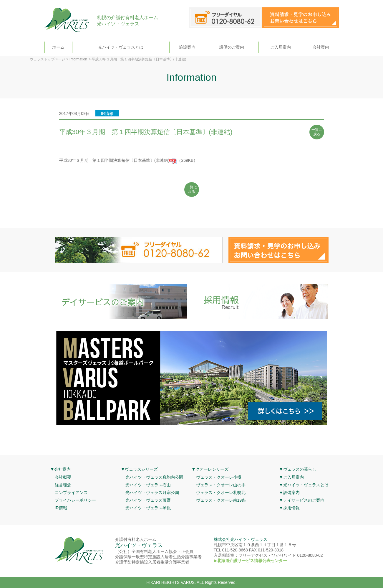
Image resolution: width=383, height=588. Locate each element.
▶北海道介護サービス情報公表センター (250, 561)
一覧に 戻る (317, 132)
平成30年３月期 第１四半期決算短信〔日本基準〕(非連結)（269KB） (129, 160)
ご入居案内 (281, 47)
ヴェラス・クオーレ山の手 (221, 485)
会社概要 (63, 477)
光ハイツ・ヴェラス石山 (148, 485)
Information (78, 59)
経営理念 (63, 485)
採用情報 (291, 508)
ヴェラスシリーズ (141, 469)
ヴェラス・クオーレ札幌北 (221, 493)
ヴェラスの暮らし (300, 469)
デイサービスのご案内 (304, 500)
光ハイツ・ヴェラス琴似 (148, 508)
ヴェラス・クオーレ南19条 (221, 500)
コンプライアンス (71, 493)
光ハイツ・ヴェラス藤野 (148, 500)
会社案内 (321, 47)
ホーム (58, 47)
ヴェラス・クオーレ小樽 (219, 477)
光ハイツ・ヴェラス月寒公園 (152, 493)
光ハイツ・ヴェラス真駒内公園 (154, 477)
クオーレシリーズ (212, 469)
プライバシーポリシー (75, 500)
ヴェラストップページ (47, 59)
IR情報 (61, 508)
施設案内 (187, 47)
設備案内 (291, 493)
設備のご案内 (232, 47)
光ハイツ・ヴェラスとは (121, 47)
